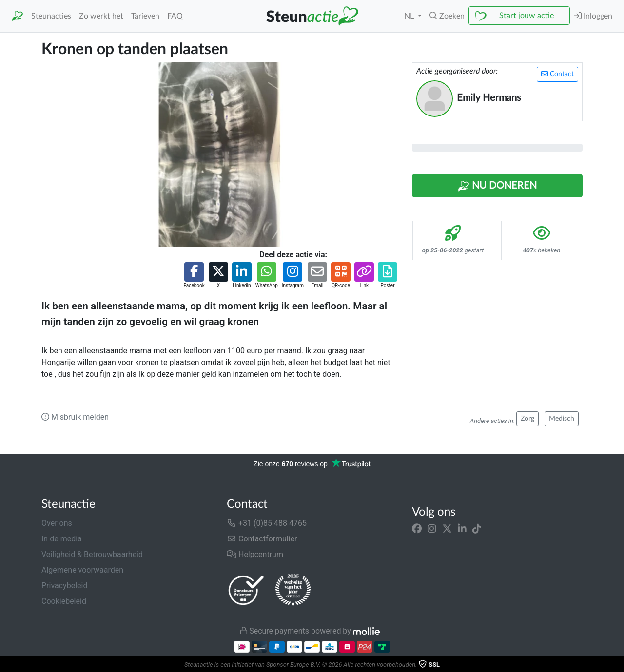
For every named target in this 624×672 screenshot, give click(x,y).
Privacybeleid (64, 586)
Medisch (562, 419)
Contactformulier (262, 539)
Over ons (57, 523)
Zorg (527, 419)
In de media (62, 539)
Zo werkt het (101, 16)
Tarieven (145, 16)
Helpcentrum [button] (255, 554)
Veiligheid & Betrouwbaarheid (92, 554)
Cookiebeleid (64, 601)
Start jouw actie (526, 16)
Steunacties (51, 16)
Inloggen (593, 16)
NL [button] (410, 16)
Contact (557, 74)
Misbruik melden (75, 417)
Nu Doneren (497, 186)
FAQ (175, 16)
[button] (447, 16)
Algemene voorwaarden (82, 570)
